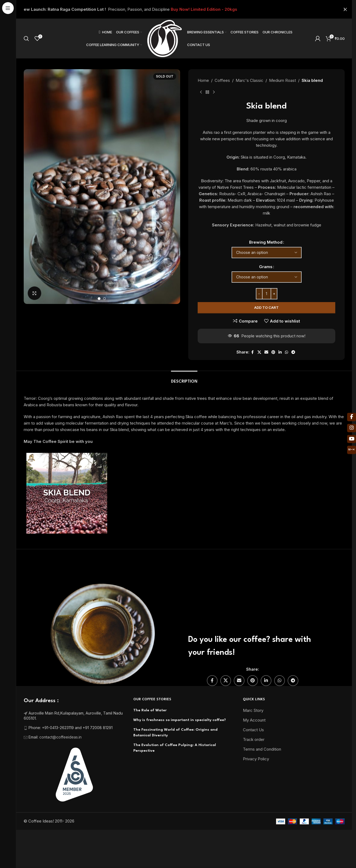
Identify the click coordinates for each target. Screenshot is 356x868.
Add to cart (266, 307)
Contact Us (253, 742)
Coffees (222, 80)
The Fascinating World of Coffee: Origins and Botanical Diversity (175, 745)
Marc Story (253, 723)
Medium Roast (282, 80)
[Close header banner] (345, 9)
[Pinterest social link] (273, 352)
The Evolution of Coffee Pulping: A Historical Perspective (175, 760)
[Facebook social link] (252, 352)
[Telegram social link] (293, 352)
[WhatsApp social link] (286, 352)
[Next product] (214, 92)
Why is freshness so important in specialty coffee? (180, 733)
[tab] (184, 392)
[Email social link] (266, 352)
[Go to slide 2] (104, 299)
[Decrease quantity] (259, 294)
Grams (266, 267)
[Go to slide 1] (99, 299)
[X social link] (259, 352)
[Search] (26, 38)
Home (203, 80)
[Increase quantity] (274, 294)
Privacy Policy (256, 771)
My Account (254, 733)
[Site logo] (165, 38)
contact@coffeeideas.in (61, 750)
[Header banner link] (184, 9)
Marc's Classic (249, 80)
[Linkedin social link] (280, 352)
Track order (254, 752)
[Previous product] (201, 92)
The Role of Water (150, 723)
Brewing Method (266, 242)
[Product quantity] (266, 294)
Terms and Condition (262, 762)
